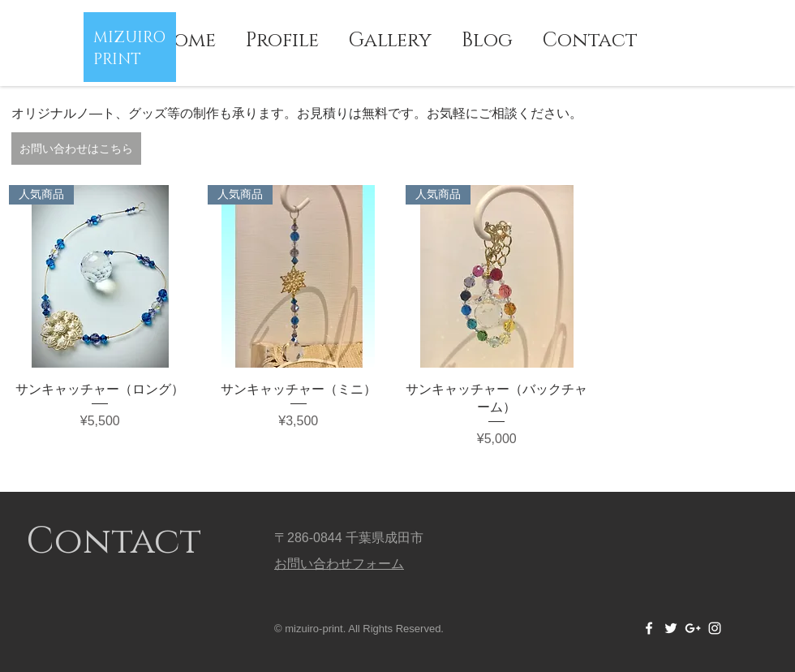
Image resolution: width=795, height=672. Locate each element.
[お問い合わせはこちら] (76, 149)
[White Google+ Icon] (693, 628)
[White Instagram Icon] (715, 628)
